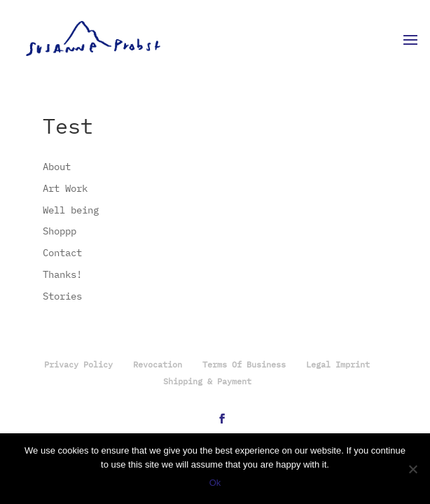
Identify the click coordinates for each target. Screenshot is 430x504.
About (57, 167)
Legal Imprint (338, 365)
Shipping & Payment (207, 382)
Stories (62, 297)
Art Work (65, 189)
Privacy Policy (78, 365)
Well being (71, 211)
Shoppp (60, 232)
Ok (215, 483)
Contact (62, 253)
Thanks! (62, 275)
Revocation (158, 365)
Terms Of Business (244, 365)
